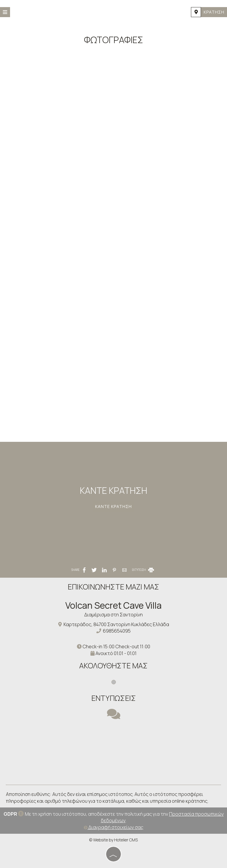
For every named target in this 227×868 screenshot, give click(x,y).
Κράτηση (214, 12)
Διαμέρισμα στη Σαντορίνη (113, 615)
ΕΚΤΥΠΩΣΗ (144, 570)
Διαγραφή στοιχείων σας (113, 827)
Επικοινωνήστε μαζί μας (113, 587)
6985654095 (117, 631)
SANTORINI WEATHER (113, 757)
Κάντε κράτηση (113, 506)
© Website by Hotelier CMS (113, 840)
